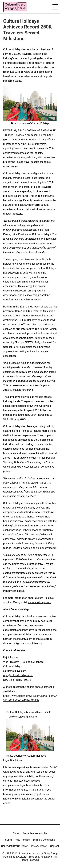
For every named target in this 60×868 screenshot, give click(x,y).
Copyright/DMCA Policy (14, 846)
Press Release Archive (35, 833)
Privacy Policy (39, 846)
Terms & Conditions (44, 840)
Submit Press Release (17, 840)
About (16, 833)
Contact (54, 846)
